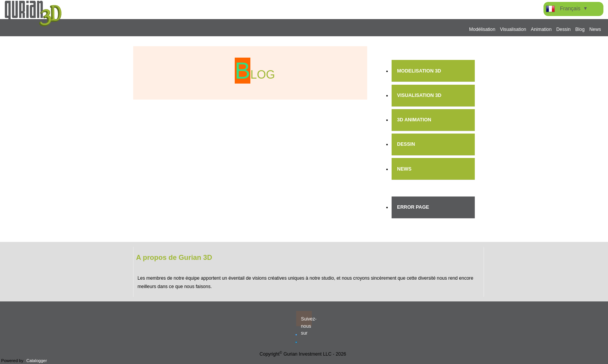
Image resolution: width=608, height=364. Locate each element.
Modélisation (482, 29)
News (595, 29)
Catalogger (37, 361)
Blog (580, 29)
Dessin (564, 29)
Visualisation (513, 29)
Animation (541, 29)
